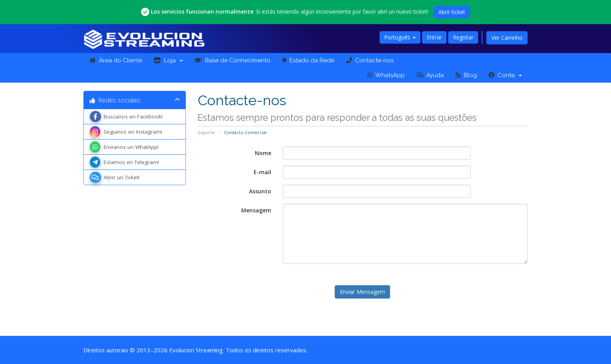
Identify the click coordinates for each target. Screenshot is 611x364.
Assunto (260, 191)
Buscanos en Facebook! (126, 117)
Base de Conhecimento (232, 60)
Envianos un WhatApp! (124, 147)
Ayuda (430, 75)
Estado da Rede (308, 60)
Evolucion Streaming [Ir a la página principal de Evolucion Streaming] (196, 350)
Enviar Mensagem (362, 292)
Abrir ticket (452, 12)
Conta (505, 75)
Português (400, 37)
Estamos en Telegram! (124, 162)
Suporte (206, 132)
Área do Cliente (116, 60)
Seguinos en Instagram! (126, 132)
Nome (263, 153)
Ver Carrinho (507, 38)
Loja (168, 60)
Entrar (434, 37)
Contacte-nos (370, 60)
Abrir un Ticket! (115, 177)
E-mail (262, 172)
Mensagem (256, 210)
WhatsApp (386, 75)
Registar (463, 37)
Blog (466, 75)
